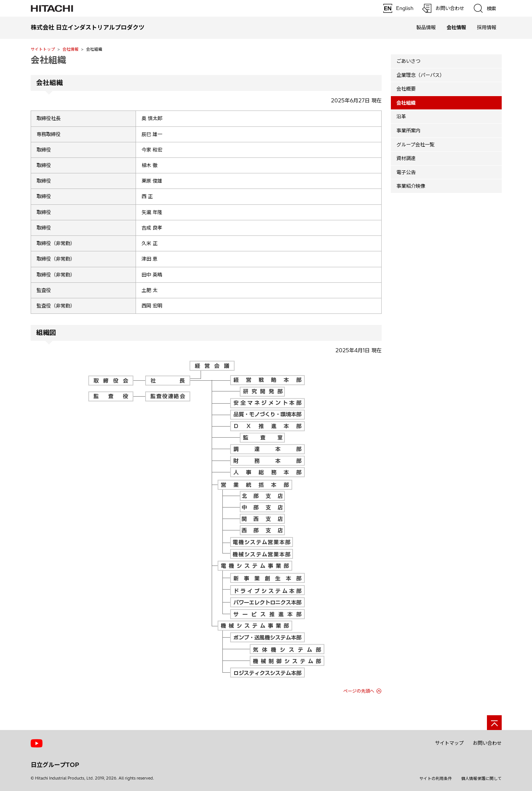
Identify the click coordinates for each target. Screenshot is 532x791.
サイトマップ (449, 743)
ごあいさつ (408, 61)
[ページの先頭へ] (494, 723)
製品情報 (426, 27)
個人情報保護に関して (481, 778)
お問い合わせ (487, 743)
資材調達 (406, 158)
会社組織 (48, 60)
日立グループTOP (55, 765)
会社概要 (406, 89)
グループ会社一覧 (415, 145)
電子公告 (406, 172)
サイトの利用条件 (436, 778)
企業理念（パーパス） (420, 75)
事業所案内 (408, 130)
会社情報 (71, 49)
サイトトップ (43, 49)
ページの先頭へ (359, 691)
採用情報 (487, 27)
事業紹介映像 (411, 186)
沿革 (401, 116)
